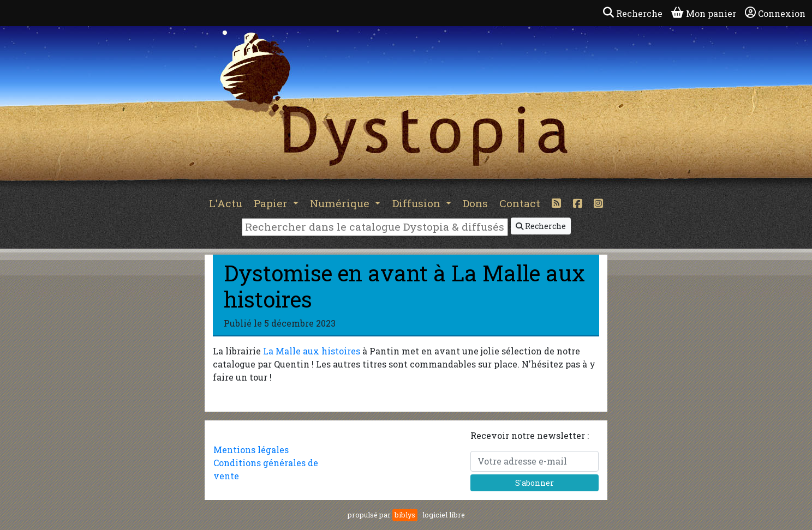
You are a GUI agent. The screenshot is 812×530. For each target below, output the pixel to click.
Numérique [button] (341, 203)
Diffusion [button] (418, 203)
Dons (475, 203)
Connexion (775, 13)
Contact (520, 203)
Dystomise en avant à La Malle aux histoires (404, 286)
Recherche (541, 226)
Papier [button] (272, 203)
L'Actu (226, 203)
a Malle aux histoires (315, 351)
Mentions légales (251, 450)
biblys (405, 515)
